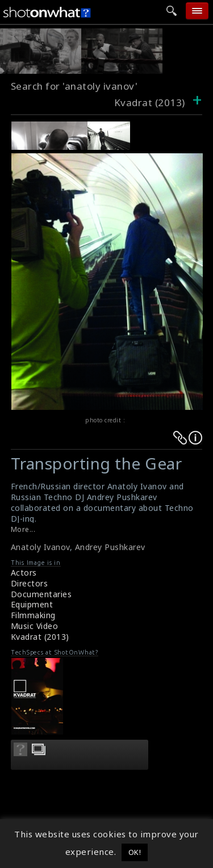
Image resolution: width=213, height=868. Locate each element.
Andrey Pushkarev (110, 547)
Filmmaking (33, 615)
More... (23, 529)
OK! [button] (135, 852)
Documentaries (41, 594)
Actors (24, 573)
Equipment (32, 604)
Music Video (35, 626)
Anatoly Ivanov (40, 547)
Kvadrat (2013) (40, 637)
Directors (30, 583)
